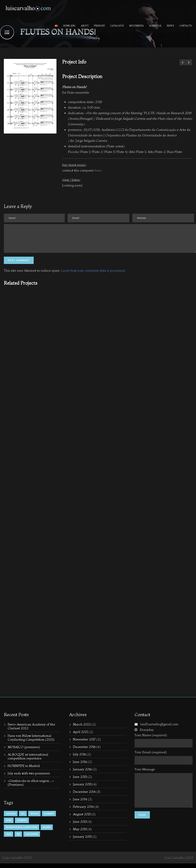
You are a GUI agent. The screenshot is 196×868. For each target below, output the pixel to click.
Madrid (47, 832)
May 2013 (80, 834)
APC (23, 818)
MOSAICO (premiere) (24, 751)
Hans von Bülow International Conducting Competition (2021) (31, 742)
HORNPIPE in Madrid (24, 770)
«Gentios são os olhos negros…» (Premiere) (31, 787)
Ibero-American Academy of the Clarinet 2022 (31, 731)
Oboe (9, 839)
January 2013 (82, 841)
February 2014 (83, 811)
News (170, 26)
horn (9, 825)
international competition (22, 832)
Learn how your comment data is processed (93, 275)
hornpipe (22, 825)
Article (34, 818)
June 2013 (80, 826)
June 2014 (80, 804)
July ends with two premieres (29, 778)
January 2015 (82, 789)
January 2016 (82, 774)
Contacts (185, 26)
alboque (11, 818)
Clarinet (49, 818)
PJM (18, 839)
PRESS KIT (99, 26)
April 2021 (80, 736)
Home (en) (69, 26)
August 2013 (82, 819)
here (98, 170)
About (85, 26)
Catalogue (117, 26)
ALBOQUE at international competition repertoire (28, 761)
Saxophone (32, 839)
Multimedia (136, 26)
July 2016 (79, 759)
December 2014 (84, 796)
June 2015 (80, 781)
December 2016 (84, 751)
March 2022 (82, 729)
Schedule (155, 26)
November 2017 (84, 744)
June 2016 (80, 766)
